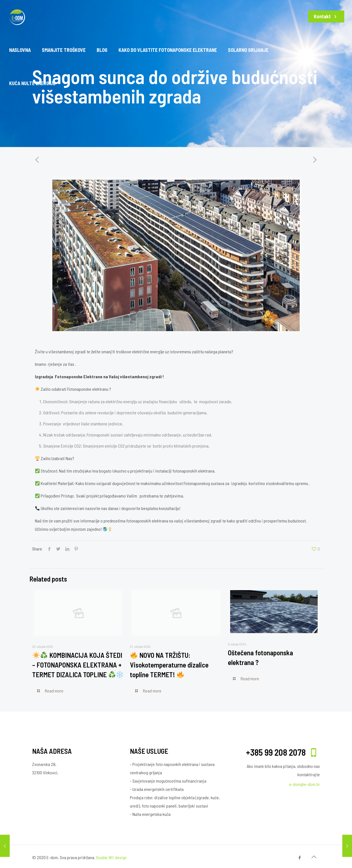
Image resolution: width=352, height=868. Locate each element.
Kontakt (326, 16)
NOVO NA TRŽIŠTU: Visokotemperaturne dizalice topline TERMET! (169, 665)
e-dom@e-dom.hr (305, 784)
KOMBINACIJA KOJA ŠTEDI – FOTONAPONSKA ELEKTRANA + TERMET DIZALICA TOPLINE (78, 665)
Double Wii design (111, 857)
